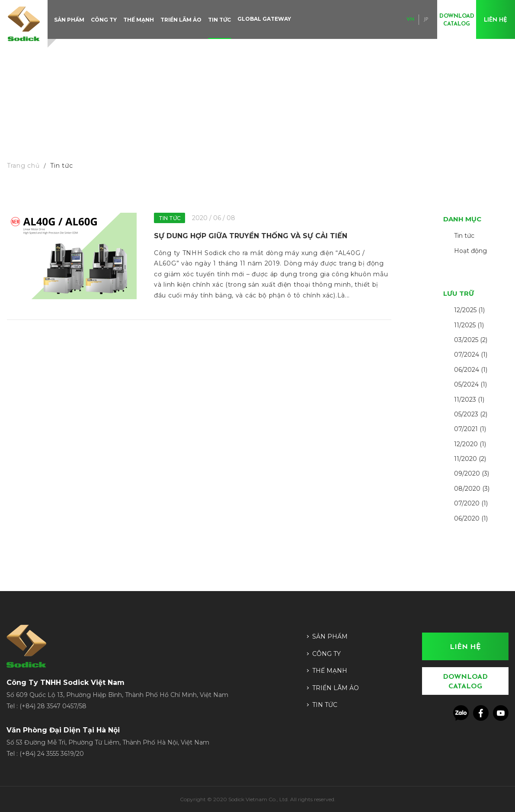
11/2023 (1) (469, 400)
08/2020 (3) (472, 489)
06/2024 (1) (471, 370)
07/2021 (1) (470, 429)
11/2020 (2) (470, 459)
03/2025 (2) (471, 340)
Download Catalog (457, 20)
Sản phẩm (69, 20)
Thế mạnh (139, 20)
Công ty (104, 20)
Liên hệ (496, 20)
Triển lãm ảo (181, 20)
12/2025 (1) (469, 310)
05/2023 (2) (471, 414)
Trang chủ (23, 166)
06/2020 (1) (471, 518)
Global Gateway (264, 19)
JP (426, 19)
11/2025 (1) (469, 325)
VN (410, 19)
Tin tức (219, 20)
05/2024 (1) (470, 384)
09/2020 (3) (472, 473)
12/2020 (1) (470, 444)
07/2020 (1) (471, 503)
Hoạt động (470, 251)
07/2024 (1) (471, 355)
